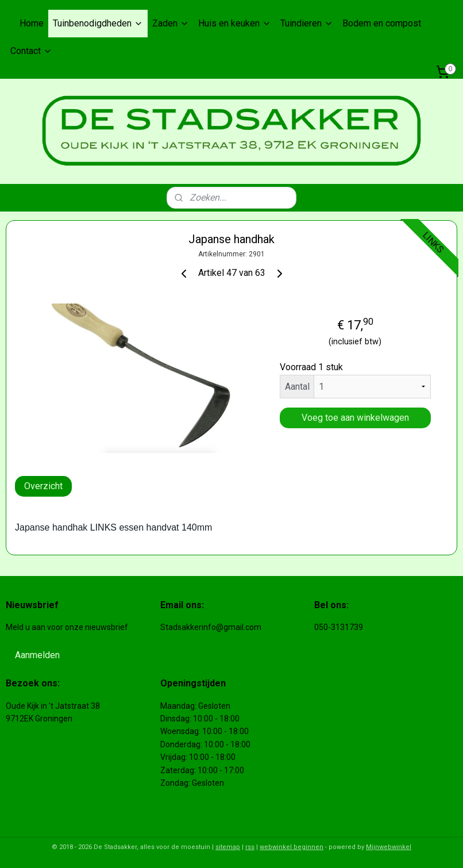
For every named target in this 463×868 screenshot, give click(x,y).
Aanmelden (37, 655)
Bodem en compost (382, 23)
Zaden (171, 23)
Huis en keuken (235, 23)
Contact (31, 51)
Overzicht (43, 486)
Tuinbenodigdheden (98, 23)
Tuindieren (307, 23)
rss (250, 847)
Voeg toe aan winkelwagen (355, 418)
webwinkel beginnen (292, 847)
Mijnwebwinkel (389, 847)
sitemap (228, 847)
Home (32, 23)
